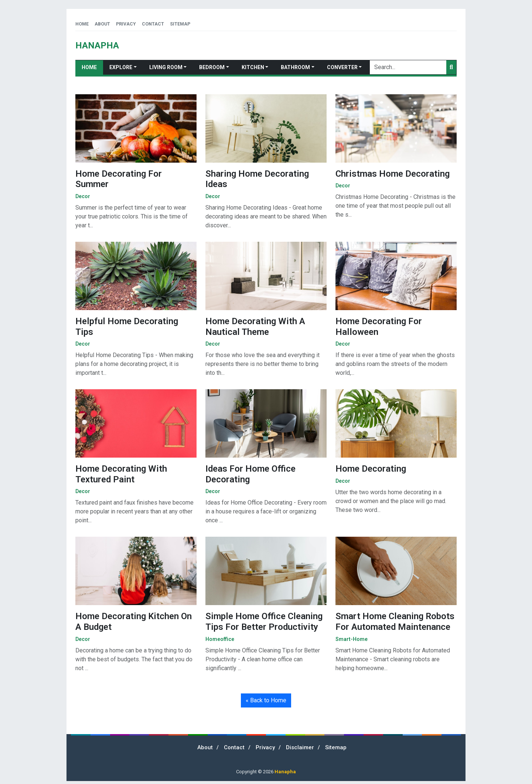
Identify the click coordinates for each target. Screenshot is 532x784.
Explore (121, 67)
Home (82, 24)
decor (83, 196)
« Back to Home (266, 700)
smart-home (352, 639)
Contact (153, 24)
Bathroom (295, 67)
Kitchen (253, 67)
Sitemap (180, 24)
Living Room (166, 67)
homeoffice (220, 639)
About (102, 24)
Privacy (126, 24)
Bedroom (212, 67)
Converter (342, 67)
